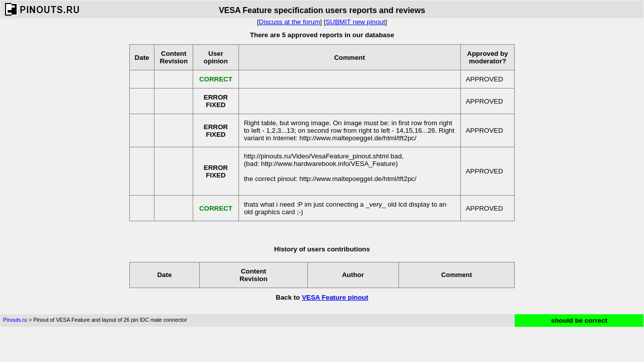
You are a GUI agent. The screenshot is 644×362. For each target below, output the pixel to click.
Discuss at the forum (290, 22)
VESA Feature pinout (335, 297)
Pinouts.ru (15, 320)
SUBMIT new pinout (355, 22)
